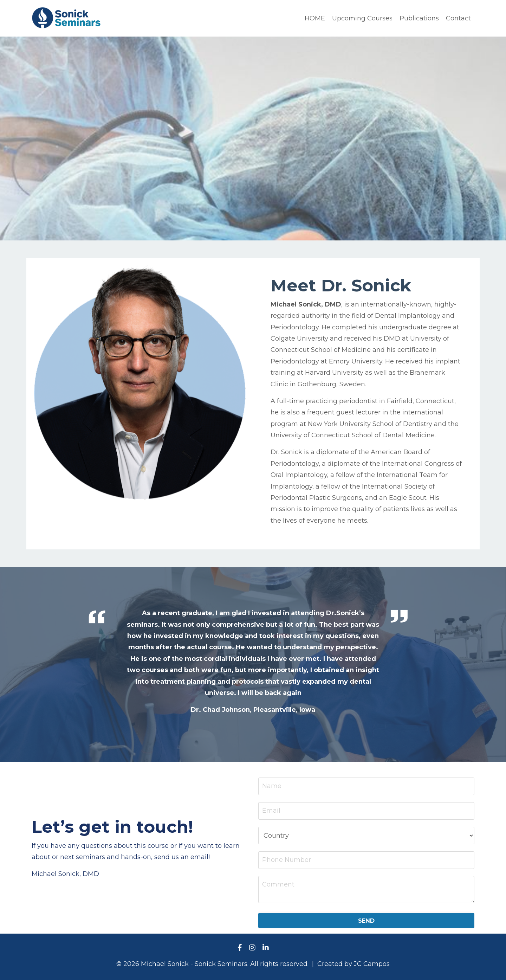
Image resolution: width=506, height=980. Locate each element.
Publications (419, 18)
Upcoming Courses (362, 18)
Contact (458, 18)
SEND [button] (366, 921)
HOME (315, 18)
